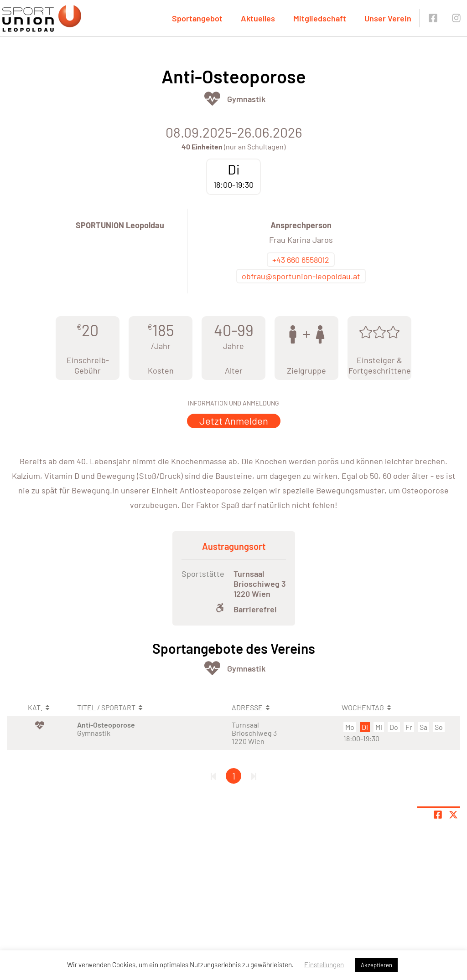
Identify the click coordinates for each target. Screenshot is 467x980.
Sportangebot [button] (197, 18)
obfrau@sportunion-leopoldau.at (301, 276)
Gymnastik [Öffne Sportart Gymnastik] (246, 99)
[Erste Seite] (213, 776)
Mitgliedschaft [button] (320, 18)
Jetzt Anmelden (234, 421)
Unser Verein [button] (388, 18)
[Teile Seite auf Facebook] (438, 815)
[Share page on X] (453, 815)
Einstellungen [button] (324, 965)
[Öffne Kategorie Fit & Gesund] (212, 99)
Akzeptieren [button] (376, 965)
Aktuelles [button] (258, 18)
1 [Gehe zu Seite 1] (234, 776)
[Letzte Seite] (254, 776)
